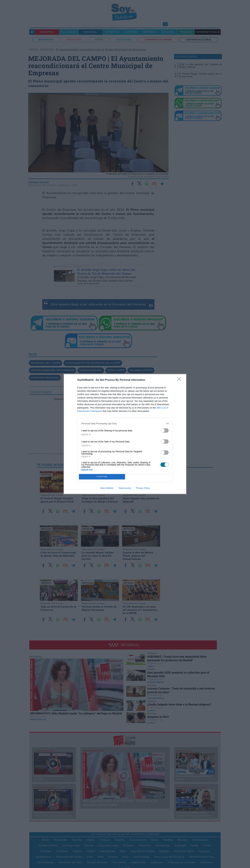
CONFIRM (102, 477)
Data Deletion (107, 488)
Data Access (125, 488)
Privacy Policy (143, 488)
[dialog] (125, 434)
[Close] (180, 380)
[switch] (165, 430)
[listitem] (125, 423)
